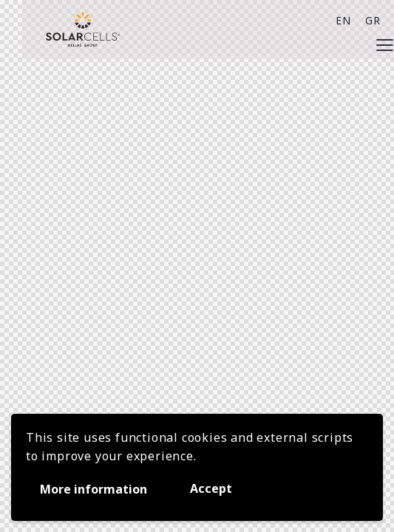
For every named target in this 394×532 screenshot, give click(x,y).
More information (94, 489)
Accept (211, 488)
